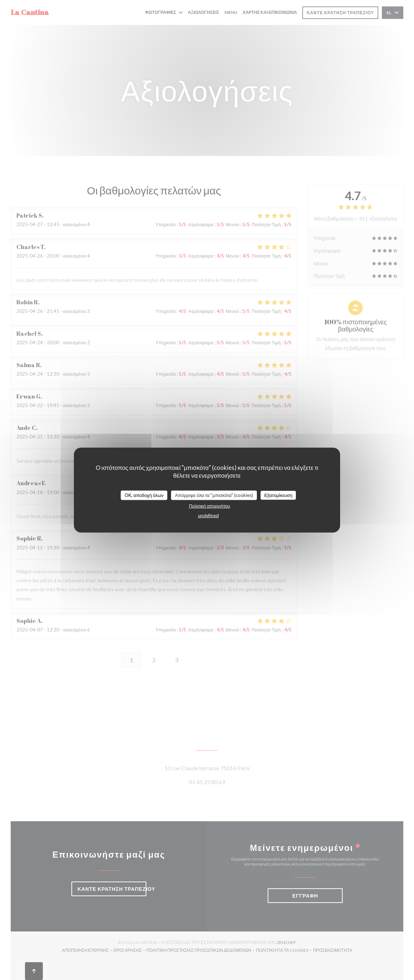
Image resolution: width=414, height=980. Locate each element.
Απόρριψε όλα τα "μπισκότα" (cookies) (214, 495)
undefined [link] (208, 516)
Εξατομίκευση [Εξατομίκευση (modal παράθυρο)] (278, 495)
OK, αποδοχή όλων (144, 495)
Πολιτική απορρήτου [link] (209, 506)
